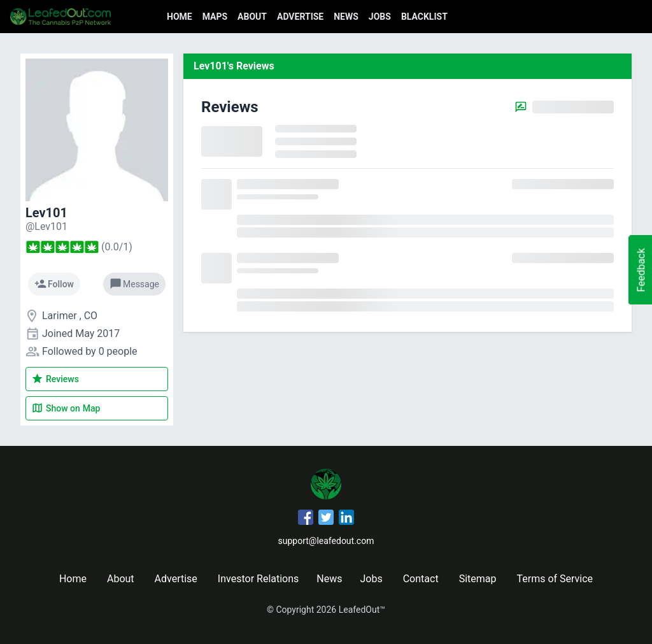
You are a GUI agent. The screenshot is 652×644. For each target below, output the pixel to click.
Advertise (300, 17)
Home (180, 17)
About (252, 17)
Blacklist (424, 17)
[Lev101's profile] (46, 226)
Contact (421, 579)
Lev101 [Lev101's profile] (46, 213)
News (346, 17)
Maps (215, 17)
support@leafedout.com (326, 541)
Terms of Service (555, 579)
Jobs (380, 17)
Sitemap (478, 579)
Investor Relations (258, 579)
